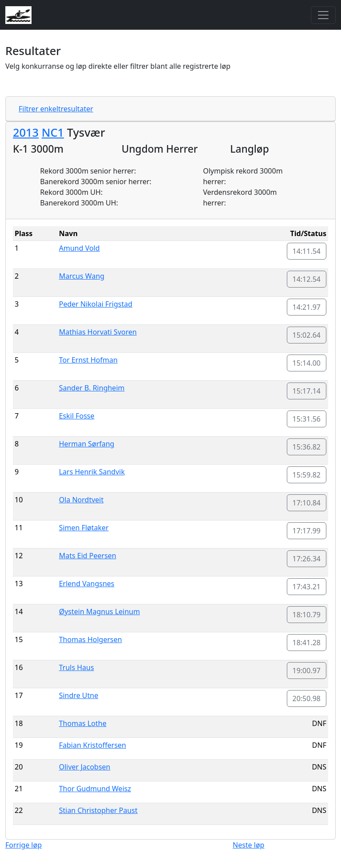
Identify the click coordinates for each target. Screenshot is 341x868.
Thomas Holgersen (91, 639)
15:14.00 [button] (307, 363)
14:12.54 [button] (307, 279)
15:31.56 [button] (307, 419)
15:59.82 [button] (307, 475)
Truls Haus (77, 667)
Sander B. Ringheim (92, 388)
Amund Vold (79, 248)
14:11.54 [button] (307, 251)
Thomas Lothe (83, 723)
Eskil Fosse (77, 416)
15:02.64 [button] (307, 335)
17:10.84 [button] (307, 503)
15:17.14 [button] (307, 391)
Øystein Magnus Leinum (100, 612)
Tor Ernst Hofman (88, 360)
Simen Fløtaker (84, 528)
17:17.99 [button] (307, 531)
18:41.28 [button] (307, 643)
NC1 (53, 132)
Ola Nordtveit (81, 500)
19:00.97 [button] (307, 671)
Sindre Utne (79, 695)
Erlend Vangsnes (87, 584)
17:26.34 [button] (307, 559)
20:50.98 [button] (307, 698)
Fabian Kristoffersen (93, 745)
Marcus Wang (82, 276)
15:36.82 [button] (307, 447)
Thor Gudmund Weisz (95, 789)
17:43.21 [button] (307, 587)
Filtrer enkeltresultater (56, 109)
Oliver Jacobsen (85, 767)
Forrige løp (24, 845)
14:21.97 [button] (307, 307)
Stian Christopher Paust (98, 810)
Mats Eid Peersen (88, 556)
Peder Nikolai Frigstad (96, 304)
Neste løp (248, 845)
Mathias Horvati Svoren (98, 332)
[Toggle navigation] (323, 15)
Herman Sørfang (87, 444)
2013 (26, 132)
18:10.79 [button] (307, 615)
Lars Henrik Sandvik (92, 472)
